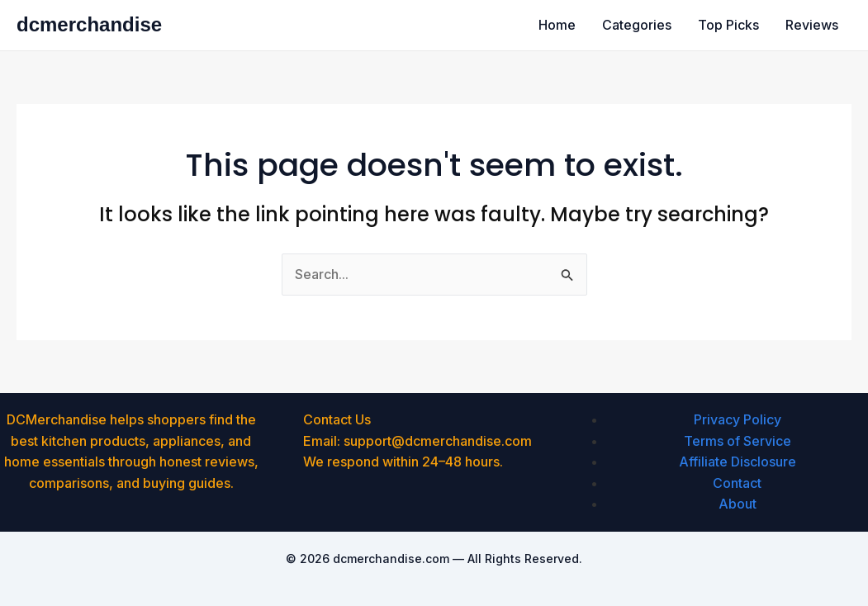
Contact (737, 483)
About (738, 504)
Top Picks (728, 25)
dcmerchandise (89, 24)
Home (557, 25)
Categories (637, 25)
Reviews (812, 25)
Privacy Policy (738, 419)
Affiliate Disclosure (738, 462)
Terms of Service (738, 441)
